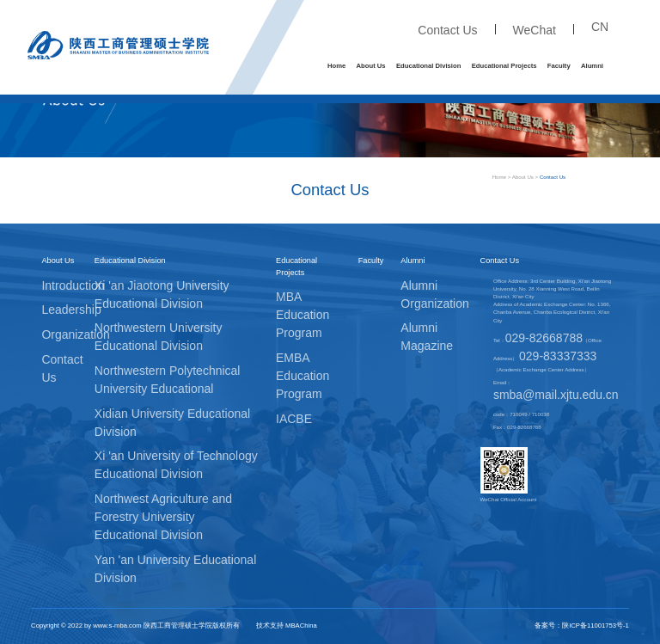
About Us (371, 66)
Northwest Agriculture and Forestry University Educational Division (163, 517)
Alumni (592, 66)
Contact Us (447, 30)
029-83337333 (558, 356)
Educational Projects (504, 66)
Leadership (71, 310)
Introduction (73, 285)
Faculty (559, 66)
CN (600, 27)
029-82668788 (544, 338)
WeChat (535, 30)
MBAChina (301, 626)
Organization (75, 334)
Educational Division (428, 66)
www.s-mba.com (117, 626)
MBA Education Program (302, 315)
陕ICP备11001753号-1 (596, 626)
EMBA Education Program (302, 376)
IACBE (294, 419)
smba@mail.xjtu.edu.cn (556, 395)
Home (336, 66)
